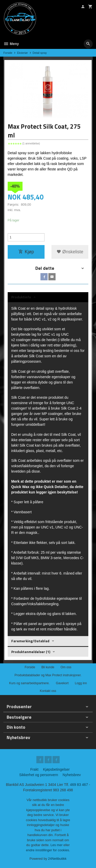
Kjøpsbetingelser (56, 769)
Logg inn (81, 683)
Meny (11, 44)
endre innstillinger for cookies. (48, 850)
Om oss (66, 667)
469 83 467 (79, 785)
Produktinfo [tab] (21, 297)
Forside (8, 53)
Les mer (57, 845)
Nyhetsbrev (72, 775)
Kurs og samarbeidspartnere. (29, 683)
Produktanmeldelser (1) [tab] (31, 652)
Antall (12, 231)
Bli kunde (48, 667)
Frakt (34, 769)
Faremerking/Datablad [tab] (30, 641)
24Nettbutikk (57, 859)
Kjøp (26, 252)
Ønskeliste (70, 252)
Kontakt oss (48, 691)
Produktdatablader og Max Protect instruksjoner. (48, 675)
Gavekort (62, 683)
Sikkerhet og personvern (39, 775)
